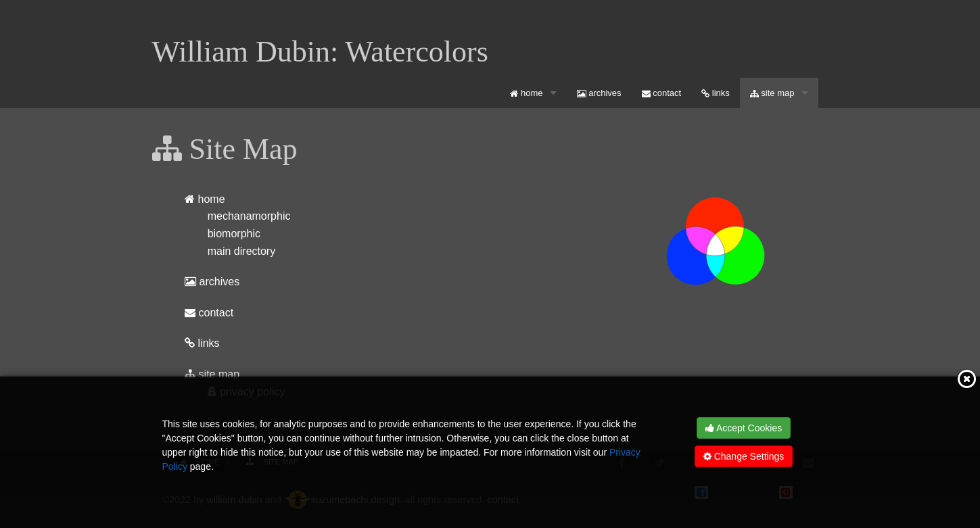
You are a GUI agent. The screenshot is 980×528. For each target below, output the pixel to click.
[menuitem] (533, 93)
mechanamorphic (249, 216)
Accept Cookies (744, 428)
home (526, 93)
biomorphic (234, 234)
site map (772, 93)
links (716, 93)
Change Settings (744, 456)
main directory (241, 251)
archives (599, 93)
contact (662, 93)
